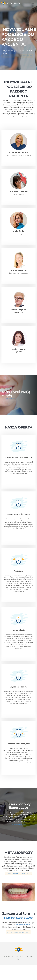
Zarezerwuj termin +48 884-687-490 (19, 59)
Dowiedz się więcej (18, 833)
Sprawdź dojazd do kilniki (18, 947)
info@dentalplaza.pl (23, 937)
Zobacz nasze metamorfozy (18, 885)
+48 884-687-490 (10, 404)
